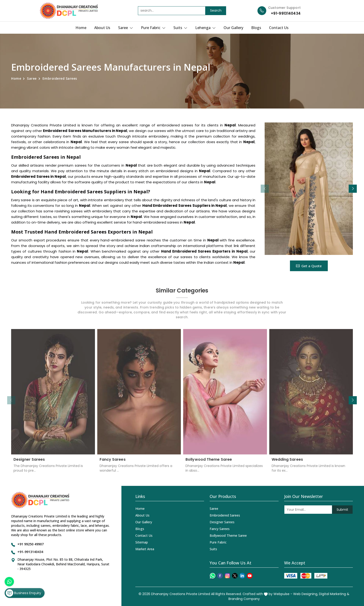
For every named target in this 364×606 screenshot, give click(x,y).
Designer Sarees (29, 462)
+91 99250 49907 (31, 544)
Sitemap (142, 542)
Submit (342, 510)
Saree (126, 28)
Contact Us (279, 28)
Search (216, 10)
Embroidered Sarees (225, 515)
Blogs (256, 28)
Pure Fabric (153, 28)
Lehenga (205, 28)
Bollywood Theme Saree (209, 462)
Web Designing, (306, 594)
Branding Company (244, 599)
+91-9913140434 (286, 13)
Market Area (145, 549)
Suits (180, 28)
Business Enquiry (23, 593)
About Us (102, 28)
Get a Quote (309, 266)
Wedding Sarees (287, 462)
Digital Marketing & (334, 594)
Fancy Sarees (113, 462)
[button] (353, 189)
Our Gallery (233, 28)
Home (81, 28)
